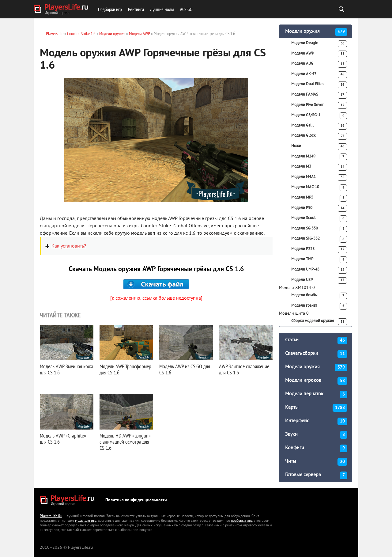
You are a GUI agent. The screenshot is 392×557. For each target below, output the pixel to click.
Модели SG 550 (319, 229)
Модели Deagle (319, 44)
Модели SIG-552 (319, 239)
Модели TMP (319, 260)
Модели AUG (319, 64)
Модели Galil (319, 126)
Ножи (319, 147)
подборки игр (241, 521)
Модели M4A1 (319, 178)
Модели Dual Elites (319, 85)
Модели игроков (316, 381)
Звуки (316, 435)
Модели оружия (316, 32)
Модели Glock (319, 136)
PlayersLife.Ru (51, 516)
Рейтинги (136, 9)
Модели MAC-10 (319, 188)
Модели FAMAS (319, 95)
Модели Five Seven (319, 105)
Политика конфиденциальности (136, 500)
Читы (316, 462)
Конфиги (316, 448)
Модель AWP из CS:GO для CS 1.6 (185, 369)
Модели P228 (319, 250)
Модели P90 (319, 208)
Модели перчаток (316, 394)
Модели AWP (319, 54)
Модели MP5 (319, 198)
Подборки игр (110, 9)
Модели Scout (319, 219)
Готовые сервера (316, 475)
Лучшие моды (162, 9)
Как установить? (69, 246)
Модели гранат (319, 306)
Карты (316, 408)
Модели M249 (319, 157)
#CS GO (186, 9)
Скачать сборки (316, 354)
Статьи (316, 341)
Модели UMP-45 (319, 270)
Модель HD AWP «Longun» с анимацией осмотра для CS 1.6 (125, 442)
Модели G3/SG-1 (319, 116)
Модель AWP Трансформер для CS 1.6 (125, 369)
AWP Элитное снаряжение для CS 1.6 (244, 369)
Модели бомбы (319, 296)
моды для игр (86, 521)
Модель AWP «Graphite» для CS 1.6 (63, 439)
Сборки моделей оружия (319, 322)
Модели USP (319, 281)
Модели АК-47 (319, 75)
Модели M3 (319, 167)
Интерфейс (316, 421)
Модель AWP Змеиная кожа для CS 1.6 (66, 369)
